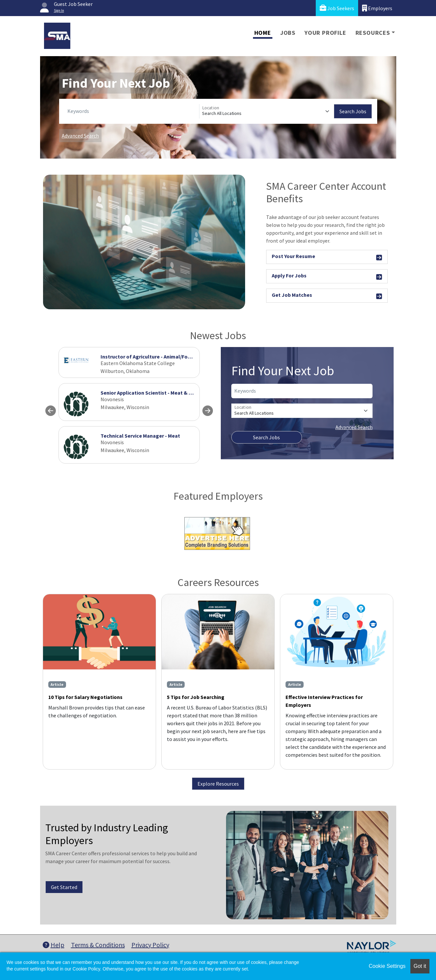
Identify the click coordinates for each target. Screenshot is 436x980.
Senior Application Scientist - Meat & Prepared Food (162, 393)
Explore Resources (218, 784)
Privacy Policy (150, 945)
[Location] (267, 111)
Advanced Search (80, 136)
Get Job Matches (327, 296)
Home (263, 33)
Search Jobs (353, 111)
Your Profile (325, 33)
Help (54, 945)
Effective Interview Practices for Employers (324, 701)
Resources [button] (373, 33)
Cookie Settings (387, 966)
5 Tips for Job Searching (196, 697)
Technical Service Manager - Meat (140, 436)
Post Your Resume (327, 257)
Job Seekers (337, 8)
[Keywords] (132, 111)
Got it (420, 966)
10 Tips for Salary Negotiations (85, 697)
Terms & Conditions (98, 945)
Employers (377, 8)
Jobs (288, 33)
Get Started (64, 887)
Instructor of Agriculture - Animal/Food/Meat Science (164, 357)
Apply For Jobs (327, 277)
